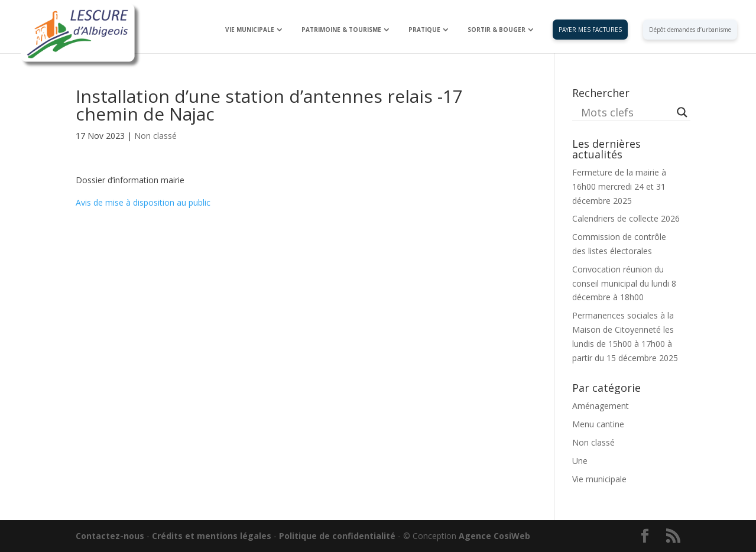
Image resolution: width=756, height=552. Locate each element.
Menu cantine (598, 424)
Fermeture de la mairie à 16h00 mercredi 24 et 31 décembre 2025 (619, 186)
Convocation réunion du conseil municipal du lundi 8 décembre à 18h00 (624, 283)
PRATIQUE (424, 30)
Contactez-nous (110, 536)
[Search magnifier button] (682, 112)
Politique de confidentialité (337, 536)
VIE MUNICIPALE (250, 30)
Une (580, 461)
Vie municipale (599, 479)
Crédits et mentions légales (212, 536)
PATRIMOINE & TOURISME (341, 30)
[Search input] (626, 112)
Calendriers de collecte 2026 (626, 218)
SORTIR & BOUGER (497, 30)
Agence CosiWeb (494, 536)
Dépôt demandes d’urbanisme (690, 30)
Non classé (155, 136)
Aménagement (601, 406)
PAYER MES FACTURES (590, 30)
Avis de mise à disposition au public (143, 202)
